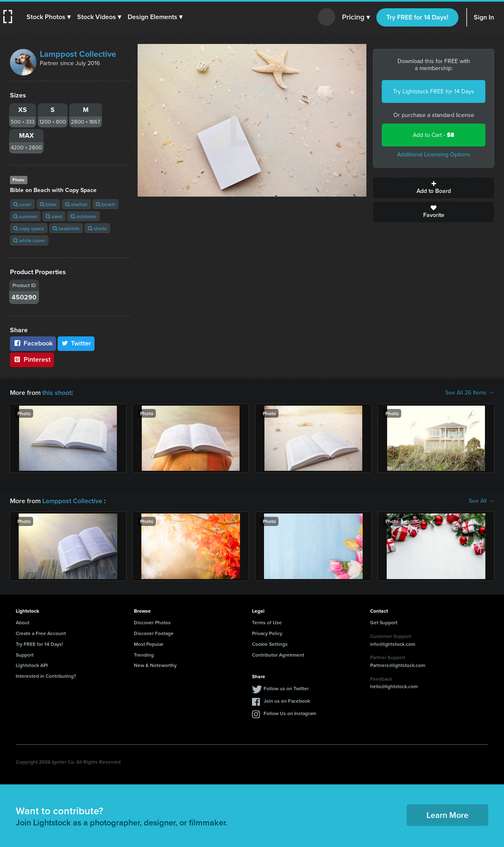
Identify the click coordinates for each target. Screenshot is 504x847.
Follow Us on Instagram (290, 713)
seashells (66, 228)
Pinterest (32, 359)
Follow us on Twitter (286, 688)
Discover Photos (152, 622)
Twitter (76, 343)
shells (97, 228)
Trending (144, 655)
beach (105, 204)
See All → (481, 501)
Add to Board (434, 188)
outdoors (84, 216)
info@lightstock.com (393, 644)
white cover (29, 240)
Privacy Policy (267, 633)
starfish (76, 204)
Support (25, 655)
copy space (29, 228)
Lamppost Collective (78, 54)
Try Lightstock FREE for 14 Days (434, 91)
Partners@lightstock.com (398, 665)
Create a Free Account (41, 633)
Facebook (33, 343)
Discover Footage (154, 633)
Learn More (447, 815)
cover (22, 204)
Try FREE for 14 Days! (417, 17)
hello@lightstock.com (394, 686)
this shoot (57, 393)
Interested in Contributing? (46, 676)
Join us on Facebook (287, 701)
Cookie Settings (270, 644)
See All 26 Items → (470, 393)
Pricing (356, 17)
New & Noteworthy (155, 665)
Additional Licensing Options (434, 155)
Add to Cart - (434, 135)
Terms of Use (267, 622)
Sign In (484, 17)
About (23, 622)
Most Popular (149, 644)
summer (25, 216)
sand (54, 216)
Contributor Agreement (278, 655)
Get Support (384, 622)
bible (48, 204)
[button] (48, 17)
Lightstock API (32, 665)
